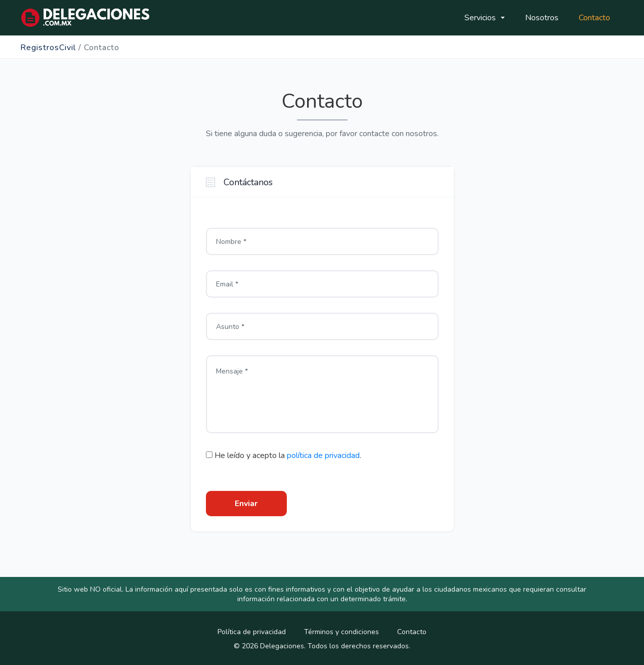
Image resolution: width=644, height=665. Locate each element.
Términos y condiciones (341, 632)
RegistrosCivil (48, 48)
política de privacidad (323, 455)
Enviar (246, 504)
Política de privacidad (252, 632)
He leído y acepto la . (284, 455)
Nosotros (542, 18)
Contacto (594, 18)
